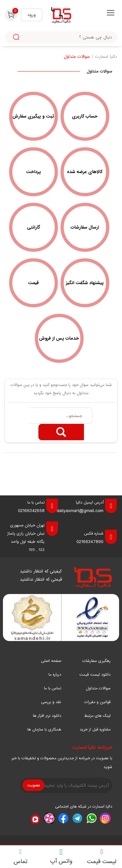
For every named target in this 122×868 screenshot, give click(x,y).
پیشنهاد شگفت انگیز (85, 283)
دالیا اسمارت (106, 57)
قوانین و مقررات (97, 702)
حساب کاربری (85, 116)
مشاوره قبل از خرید (95, 730)
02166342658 (31, 511)
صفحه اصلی (51, 661)
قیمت (33, 283)
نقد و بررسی (51, 702)
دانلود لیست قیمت (95, 675)
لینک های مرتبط (97, 716)
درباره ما (55, 675)
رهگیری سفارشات (96, 661)
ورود (32, 15)
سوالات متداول (77, 57)
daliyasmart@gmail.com (80, 511)
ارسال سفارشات (85, 227)
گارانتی (34, 227)
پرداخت (34, 172)
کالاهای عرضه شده (85, 172)
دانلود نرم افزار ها (47, 716)
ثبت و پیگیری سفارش (33, 116)
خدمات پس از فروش (59, 338)
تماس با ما (53, 688)
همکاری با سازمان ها (44, 730)
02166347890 (90, 542)
